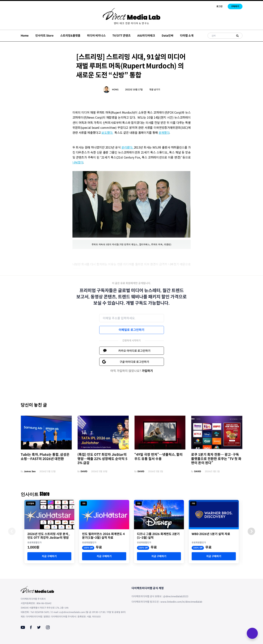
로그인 (219, 6)
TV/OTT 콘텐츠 (122, 36)
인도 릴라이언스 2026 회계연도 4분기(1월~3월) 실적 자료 (103, 536)
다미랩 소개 (187, 36)
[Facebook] (31, 627)
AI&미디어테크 (146, 36)
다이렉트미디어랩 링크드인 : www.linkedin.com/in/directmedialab (167, 602)
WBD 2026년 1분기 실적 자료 (211, 534)
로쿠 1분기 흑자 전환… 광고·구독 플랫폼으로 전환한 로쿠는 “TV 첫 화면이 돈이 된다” (216, 459)
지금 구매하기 (49, 556)
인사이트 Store (44, 36)
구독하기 (235, 6)
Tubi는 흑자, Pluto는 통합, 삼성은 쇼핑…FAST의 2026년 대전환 (45, 457)
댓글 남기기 (155, 90)
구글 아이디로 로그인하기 (134, 362)
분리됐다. (128, 147)
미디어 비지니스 (96, 36)
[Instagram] (48, 627)
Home (25, 36)
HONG (115, 90)
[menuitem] (131, 23)
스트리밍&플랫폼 (70, 36)
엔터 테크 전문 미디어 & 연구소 (131, 23)
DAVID (84, 471)
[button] (251, 531)
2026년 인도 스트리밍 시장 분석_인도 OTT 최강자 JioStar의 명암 (49, 536)
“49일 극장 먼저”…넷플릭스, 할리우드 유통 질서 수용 (158, 457)
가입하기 (147, 371)
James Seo (30, 471)
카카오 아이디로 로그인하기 (134, 351)
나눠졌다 (78, 162)
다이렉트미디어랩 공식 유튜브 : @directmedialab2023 (160, 596)
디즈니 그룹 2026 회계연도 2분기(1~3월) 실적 (158, 536)
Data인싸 (168, 36)
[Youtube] (23, 627)
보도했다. (107, 132)
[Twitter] (39, 627)
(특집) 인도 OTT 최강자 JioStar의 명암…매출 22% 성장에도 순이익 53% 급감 (102, 459)
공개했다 (164, 132)
